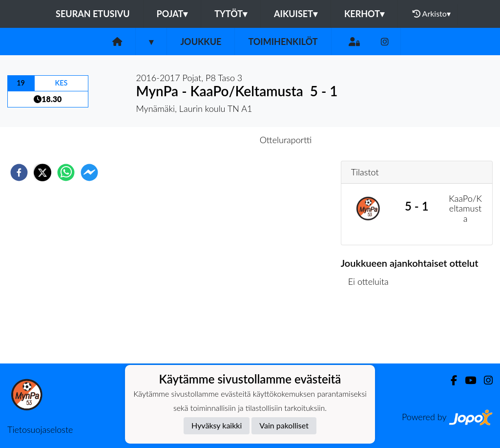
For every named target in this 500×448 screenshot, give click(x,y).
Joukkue (201, 42)
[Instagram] (385, 42)
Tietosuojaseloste (40, 429)
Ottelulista (372, 331)
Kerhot (364, 14)
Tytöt (231, 14)
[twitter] (42, 172)
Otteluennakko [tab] (216, 140)
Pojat (172, 14)
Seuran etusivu (93, 14)
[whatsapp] (66, 172)
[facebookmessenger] (89, 172)
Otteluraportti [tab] (286, 140)
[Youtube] (467, 380)
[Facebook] (450, 380)
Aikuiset (296, 14)
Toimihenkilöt (283, 42)
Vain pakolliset (284, 425)
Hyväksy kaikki (217, 425)
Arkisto (432, 14)
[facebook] (19, 172)
